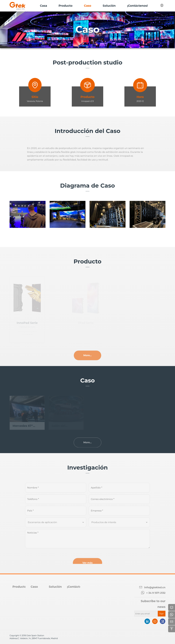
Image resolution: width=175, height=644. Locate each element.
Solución (55, 587)
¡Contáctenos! (77, 587)
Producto (19, 587)
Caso (34, 587)
